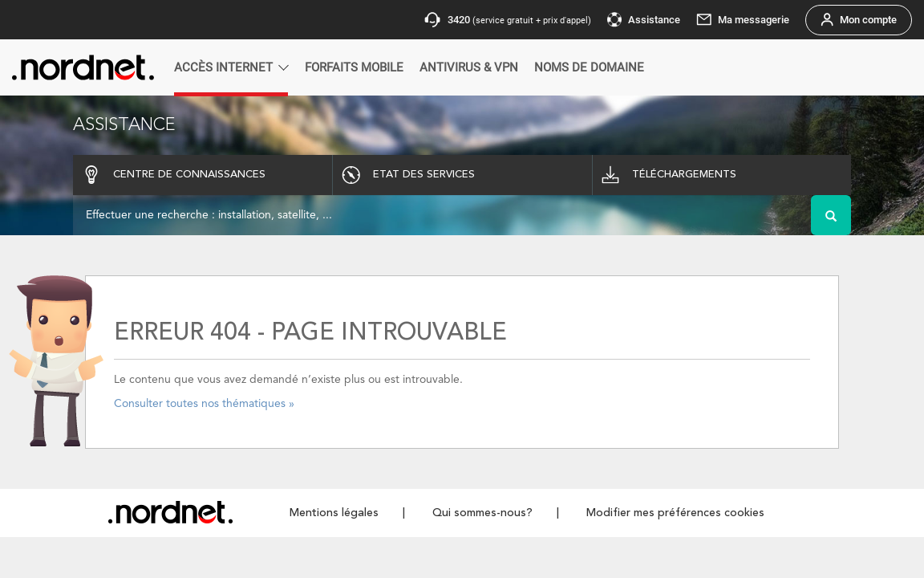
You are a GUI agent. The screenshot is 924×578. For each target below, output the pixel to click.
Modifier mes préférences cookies (675, 513)
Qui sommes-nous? (482, 513)
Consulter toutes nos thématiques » (204, 404)
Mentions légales (334, 513)
